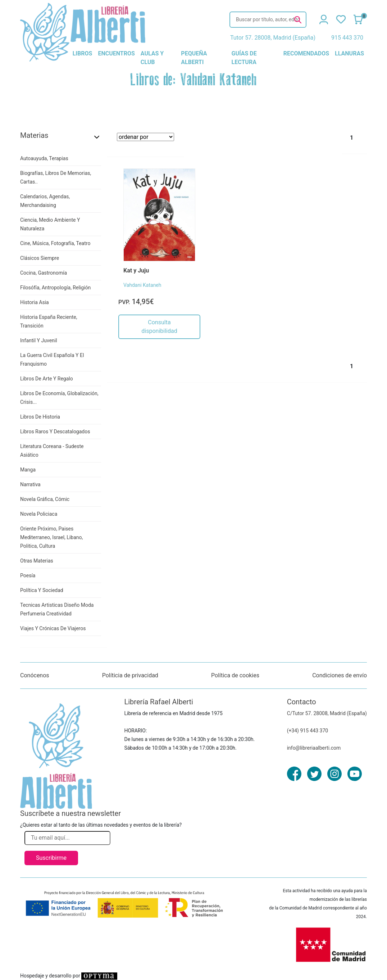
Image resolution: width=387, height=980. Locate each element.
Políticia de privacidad (130, 675)
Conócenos (35, 675)
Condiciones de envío (340, 675)
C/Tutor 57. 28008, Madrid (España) (327, 713)
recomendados (306, 53)
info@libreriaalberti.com (314, 748)
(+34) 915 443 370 (308, 731)
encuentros (116, 53)
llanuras (349, 53)
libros (83, 53)
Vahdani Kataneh (142, 285)
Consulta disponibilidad (159, 327)
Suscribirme (51, 858)
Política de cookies (235, 675)
